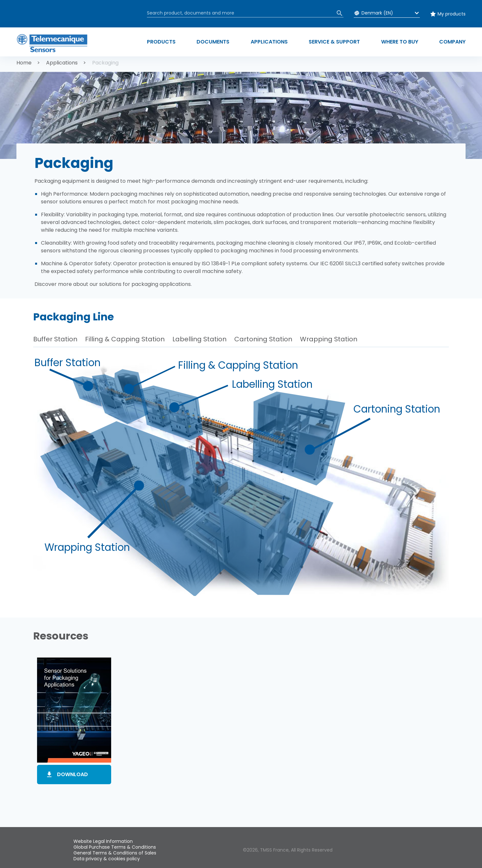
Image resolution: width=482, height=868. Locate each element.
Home (24, 63)
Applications (62, 63)
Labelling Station (199, 339)
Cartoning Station (263, 339)
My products (452, 14)
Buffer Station (55, 339)
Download (72, 774)
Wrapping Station (329, 339)
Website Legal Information (103, 841)
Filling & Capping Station (125, 339)
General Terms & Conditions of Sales (115, 853)
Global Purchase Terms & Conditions (115, 847)
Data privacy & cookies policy (107, 859)
